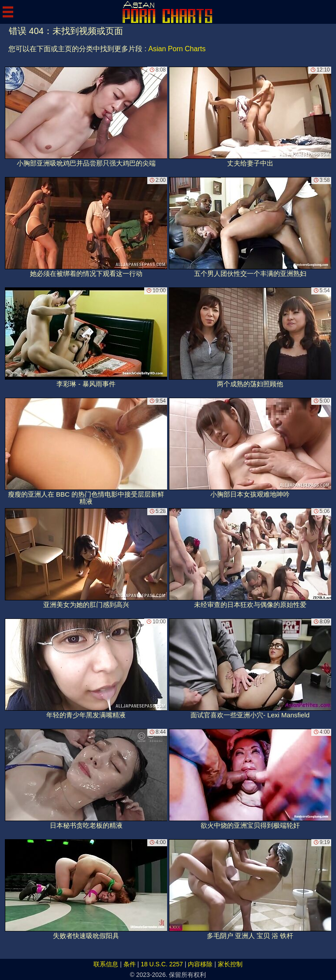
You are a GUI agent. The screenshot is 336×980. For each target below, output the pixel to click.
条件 (130, 964)
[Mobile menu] (8, 12)
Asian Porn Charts (177, 49)
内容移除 (200, 964)
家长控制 (230, 964)
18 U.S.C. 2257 (162, 964)
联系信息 (106, 964)
